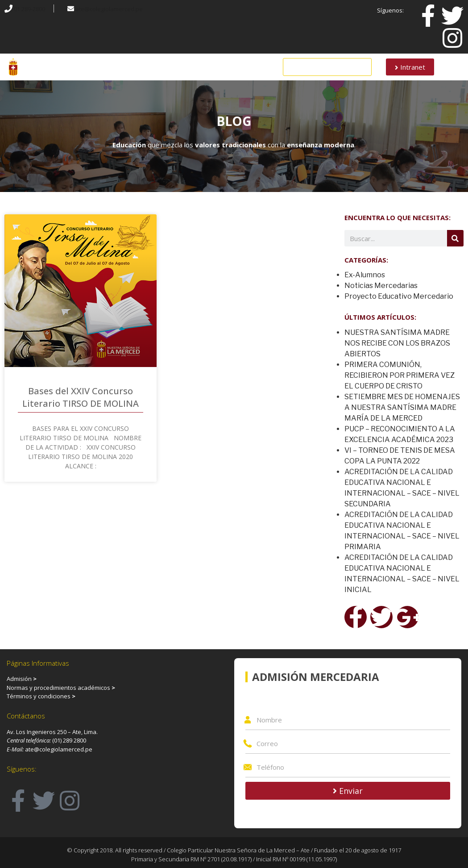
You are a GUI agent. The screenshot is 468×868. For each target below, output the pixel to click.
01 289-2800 (29, 9)
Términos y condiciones (41, 696)
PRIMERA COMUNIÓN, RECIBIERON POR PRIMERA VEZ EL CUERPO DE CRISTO (400, 375)
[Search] (455, 238)
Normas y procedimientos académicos (61, 688)
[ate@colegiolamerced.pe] (71, 9)
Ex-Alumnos (365, 275)
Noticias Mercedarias (381, 286)
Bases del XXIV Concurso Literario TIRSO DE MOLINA (81, 397)
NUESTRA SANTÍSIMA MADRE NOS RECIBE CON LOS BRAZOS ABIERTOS (397, 343)
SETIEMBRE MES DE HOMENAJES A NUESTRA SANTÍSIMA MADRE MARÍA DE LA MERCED (402, 407)
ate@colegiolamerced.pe (109, 9)
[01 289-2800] (8, 8)
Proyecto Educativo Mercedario (399, 296)
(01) (58, 740)
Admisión (19, 679)
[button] (327, 67)
